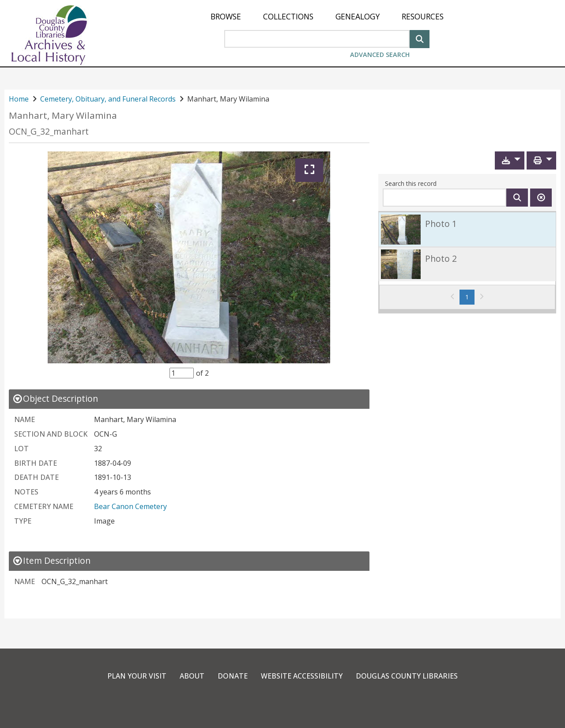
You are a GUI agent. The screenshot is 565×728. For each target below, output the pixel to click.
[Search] (420, 38)
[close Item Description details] (51, 560)
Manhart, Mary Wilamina (63, 115)
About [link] (192, 676)
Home (19, 99)
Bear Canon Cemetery (130, 506)
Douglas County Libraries (407, 676)
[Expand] (309, 170)
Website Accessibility (302, 676)
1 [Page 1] (470, 297)
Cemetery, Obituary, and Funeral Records (108, 99)
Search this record (411, 183)
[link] (467, 229)
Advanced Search (380, 55)
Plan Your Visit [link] (137, 676)
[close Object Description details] (55, 398)
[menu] (327, 17)
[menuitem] (226, 17)
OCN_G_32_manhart (49, 131)
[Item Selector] (182, 373)
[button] (510, 160)
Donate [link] (233, 676)
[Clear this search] (541, 198)
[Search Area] (317, 39)
